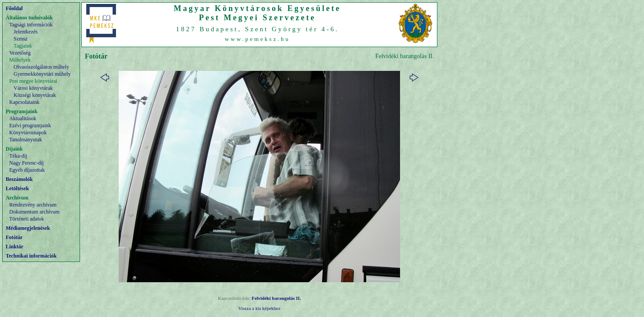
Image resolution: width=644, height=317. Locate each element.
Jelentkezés (26, 32)
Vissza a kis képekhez (259, 308)
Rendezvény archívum (33, 205)
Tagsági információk (31, 25)
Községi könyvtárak (35, 95)
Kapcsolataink (24, 102)
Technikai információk (31, 256)
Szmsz (20, 39)
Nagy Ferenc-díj (26, 163)
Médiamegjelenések (28, 228)
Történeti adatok (27, 219)
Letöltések (17, 188)
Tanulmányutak (25, 140)
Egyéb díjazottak (27, 170)
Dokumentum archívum (34, 212)
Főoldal (14, 8)
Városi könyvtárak (33, 88)
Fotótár (14, 237)
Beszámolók (19, 179)
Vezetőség (20, 53)
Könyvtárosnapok (28, 133)
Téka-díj (18, 156)
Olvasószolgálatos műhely (41, 67)
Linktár (15, 247)
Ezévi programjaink (30, 125)
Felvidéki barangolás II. (276, 298)
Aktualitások (23, 118)
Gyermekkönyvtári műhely (42, 74)
